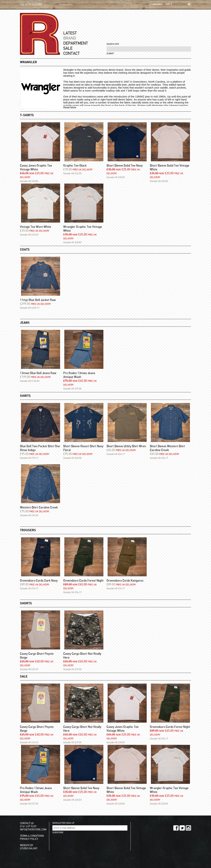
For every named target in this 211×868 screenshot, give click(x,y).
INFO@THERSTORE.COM (33, 830)
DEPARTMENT (76, 43)
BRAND (70, 38)
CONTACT (72, 54)
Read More (70, 107)
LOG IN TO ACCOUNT (31, 5)
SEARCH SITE (113, 44)
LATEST (70, 33)
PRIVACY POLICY (29, 839)
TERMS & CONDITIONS (32, 836)
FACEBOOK (176, 828)
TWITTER (182, 828)
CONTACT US (27, 823)
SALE (68, 48)
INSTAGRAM (188, 828)
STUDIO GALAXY (29, 848)
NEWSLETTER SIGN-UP (63, 823)
